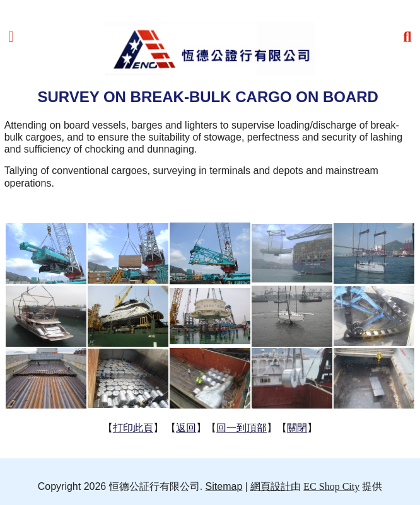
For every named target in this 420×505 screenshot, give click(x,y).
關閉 (297, 428)
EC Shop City (331, 486)
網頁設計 (271, 486)
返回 (186, 428)
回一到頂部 (242, 428)
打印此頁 (133, 428)
